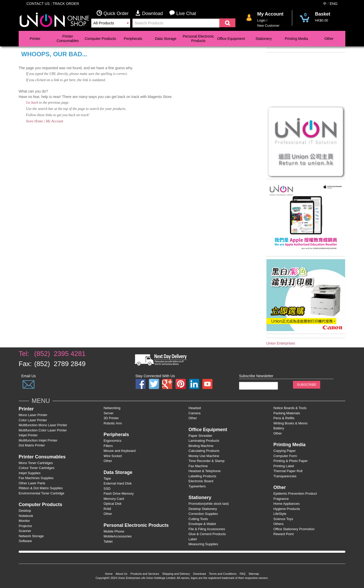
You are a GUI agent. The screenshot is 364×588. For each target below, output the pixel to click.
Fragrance (281, 499)
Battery (279, 428)
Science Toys (283, 519)
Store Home (34, 121)
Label (193, 539)
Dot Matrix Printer (32, 445)
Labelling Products (202, 476)
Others (279, 524)
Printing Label (284, 466)
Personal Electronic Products (198, 38)
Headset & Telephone (205, 471)
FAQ (242, 574)
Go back (32, 103)
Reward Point (284, 534)
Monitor (24, 521)
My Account (55, 121)
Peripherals (133, 39)
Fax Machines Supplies (36, 478)
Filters (108, 446)
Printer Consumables (68, 38)
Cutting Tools (198, 519)
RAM (107, 509)
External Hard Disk (118, 483)
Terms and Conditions (223, 574)
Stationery (264, 39)
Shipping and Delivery (176, 574)
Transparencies (285, 476)
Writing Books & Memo (291, 423)
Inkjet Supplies (30, 473)
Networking (112, 408)
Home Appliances (287, 504)
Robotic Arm (113, 423)
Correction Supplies (203, 514)
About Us (121, 574)
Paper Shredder (200, 436)
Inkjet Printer (28, 435)
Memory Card (114, 499)
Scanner (25, 531)
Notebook (26, 516)
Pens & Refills (284, 418)
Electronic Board (201, 481)
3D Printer (111, 418)
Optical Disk (113, 504)
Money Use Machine (204, 456)
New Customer (268, 26)
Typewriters (197, 486)
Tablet (108, 541)
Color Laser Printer (33, 420)
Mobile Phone (114, 531)
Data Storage (166, 39)
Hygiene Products (287, 509)
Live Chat (183, 13)
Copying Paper (285, 451)
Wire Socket (113, 456)
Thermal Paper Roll (288, 471)
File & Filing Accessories (207, 529)
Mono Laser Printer (33, 415)
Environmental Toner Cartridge (41, 493)
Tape (107, 478)
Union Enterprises (281, 343)
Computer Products (100, 39)
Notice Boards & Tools (290, 408)
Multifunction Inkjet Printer (38, 440)
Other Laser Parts (32, 483)
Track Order (66, 4)
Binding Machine (201, 446)
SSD (107, 489)
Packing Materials (287, 413)
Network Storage (31, 536)
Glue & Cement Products (207, 534)
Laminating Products (204, 441)
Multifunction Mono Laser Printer (43, 425)
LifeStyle (280, 514)
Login (261, 20)
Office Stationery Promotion (294, 529)
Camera (194, 413)
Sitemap (254, 574)
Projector (25, 526)
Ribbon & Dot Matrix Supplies (41, 488)
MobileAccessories (118, 536)
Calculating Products (204, 451)
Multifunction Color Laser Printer (43, 430)
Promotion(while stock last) (209, 504)
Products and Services (145, 574)
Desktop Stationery (203, 509)
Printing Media (296, 39)
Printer (35, 39)
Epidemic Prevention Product (295, 493)
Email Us (29, 376)
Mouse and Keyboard (120, 451)
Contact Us (38, 4)
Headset (195, 408)
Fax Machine (198, 466)
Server (109, 413)
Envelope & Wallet (202, 524)
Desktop (25, 511)
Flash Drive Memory (119, 493)
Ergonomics (113, 441)
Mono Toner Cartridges (36, 463)
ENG (334, 4)
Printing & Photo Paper (291, 461)
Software (25, 541)
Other (329, 39)
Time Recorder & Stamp (206, 461)
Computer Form (285, 456)
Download (152, 13)
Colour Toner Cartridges (37, 468)
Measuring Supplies (203, 544)
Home (109, 574)
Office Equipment (231, 39)
